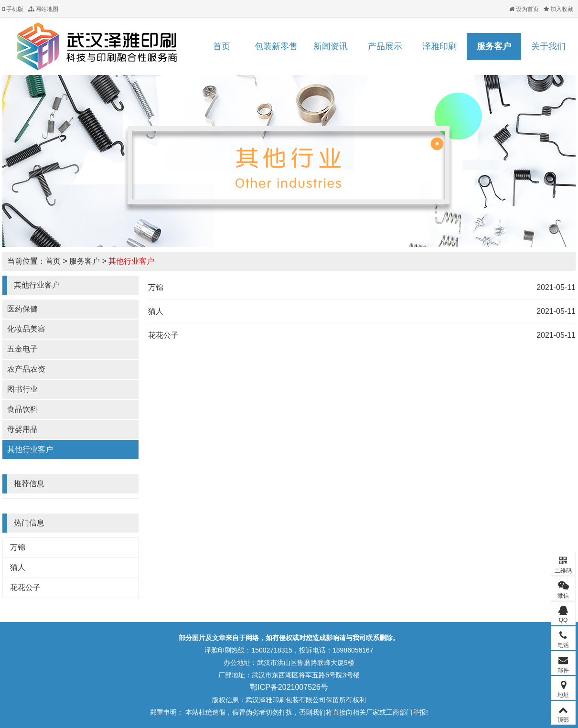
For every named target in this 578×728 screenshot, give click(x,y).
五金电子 (22, 349)
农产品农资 (26, 369)
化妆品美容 (26, 329)
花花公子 (25, 587)
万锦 (18, 547)
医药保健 (22, 309)
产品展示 (385, 46)
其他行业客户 (131, 261)
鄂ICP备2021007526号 (289, 687)
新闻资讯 (331, 46)
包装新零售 (276, 46)
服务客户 (494, 46)
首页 (222, 46)
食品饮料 (22, 409)
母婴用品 (22, 429)
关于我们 (548, 46)
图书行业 (22, 389)
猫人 (18, 567)
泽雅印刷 (439, 46)
